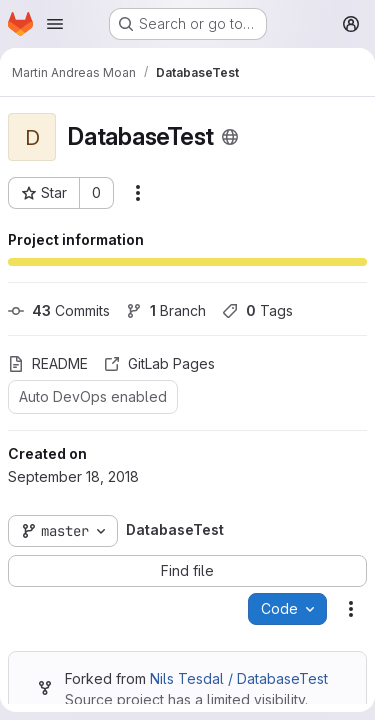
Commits (59, 310)
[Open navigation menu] (55, 24)
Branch (166, 310)
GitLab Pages (159, 363)
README (48, 363)
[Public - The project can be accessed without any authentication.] (230, 137)
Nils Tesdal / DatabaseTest (239, 678)
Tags (257, 310)
